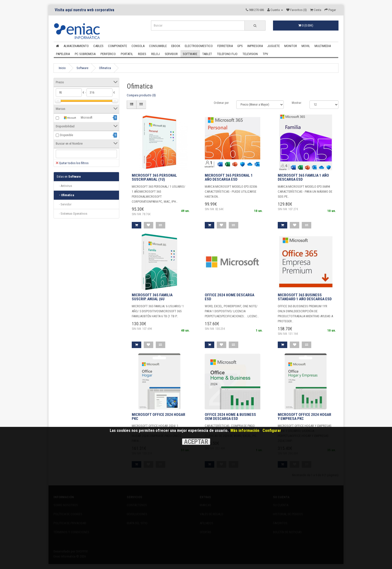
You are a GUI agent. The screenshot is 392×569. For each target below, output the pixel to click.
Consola (138, 46)
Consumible (158, 46)
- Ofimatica (65, 195)
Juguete (273, 46)
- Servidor (64, 204)
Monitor (291, 46)
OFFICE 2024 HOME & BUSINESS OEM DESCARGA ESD (230, 417)
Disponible (66, 135)
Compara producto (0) (141, 95)
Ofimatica (105, 68)
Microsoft (76, 118)
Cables (98, 46)
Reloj (155, 54)
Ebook (176, 46)
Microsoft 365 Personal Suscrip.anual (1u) (154, 178)
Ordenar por (221, 103)
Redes (142, 54)
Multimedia (323, 46)
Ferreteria (225, 46)
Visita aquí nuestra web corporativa (84, 10)
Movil (306, 46)
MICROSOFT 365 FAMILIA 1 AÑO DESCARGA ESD (303, 178)
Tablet (207, 54)
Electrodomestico (199, 46)
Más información (245, 431)
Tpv (265, 54)
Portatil (127, 54)
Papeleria (63, 54)
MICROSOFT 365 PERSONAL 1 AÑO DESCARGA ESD (229, 178)
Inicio (62, 68)
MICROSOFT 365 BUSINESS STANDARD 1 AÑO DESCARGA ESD (305, 297)
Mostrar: (297, 103)
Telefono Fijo (227, 54)
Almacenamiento (76, 46)
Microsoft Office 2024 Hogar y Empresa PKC (304, 417)
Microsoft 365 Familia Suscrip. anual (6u (152, 297)
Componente (117, 46)
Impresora (255, 46)
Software (190, 54)
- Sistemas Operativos (72, 214)
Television (250, 54)
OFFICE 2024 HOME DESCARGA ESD (229, 297)
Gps (240, 46)
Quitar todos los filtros (72, 163)
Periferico (108, 54)
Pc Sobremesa (85, 54)
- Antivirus (64, 186)
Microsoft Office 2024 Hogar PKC (158, 417)
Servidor (171, 54)
